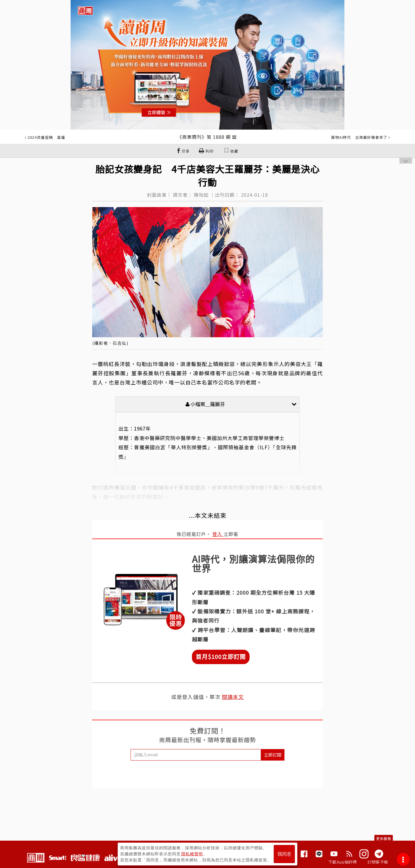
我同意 (284, 854)
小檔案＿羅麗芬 (241, 404)
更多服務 (384, 838)
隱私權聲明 (192, 854)
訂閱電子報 (378, 862)
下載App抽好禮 (343, 862)
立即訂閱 (273, 755)
